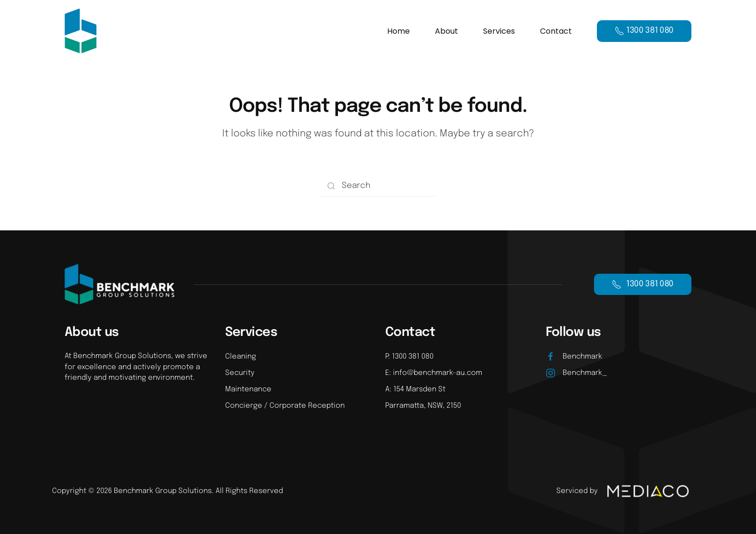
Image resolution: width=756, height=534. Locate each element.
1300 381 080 (643, 284)
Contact (556, 31)
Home (398, 31)
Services (499, 31)
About (446, 31)
